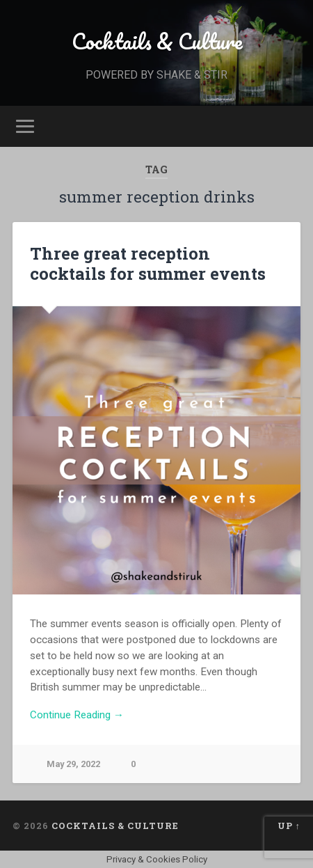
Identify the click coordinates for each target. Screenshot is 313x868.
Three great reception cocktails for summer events (148, 263)
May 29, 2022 (73, 764)
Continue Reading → (77, 715)
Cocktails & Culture (157, 41)
